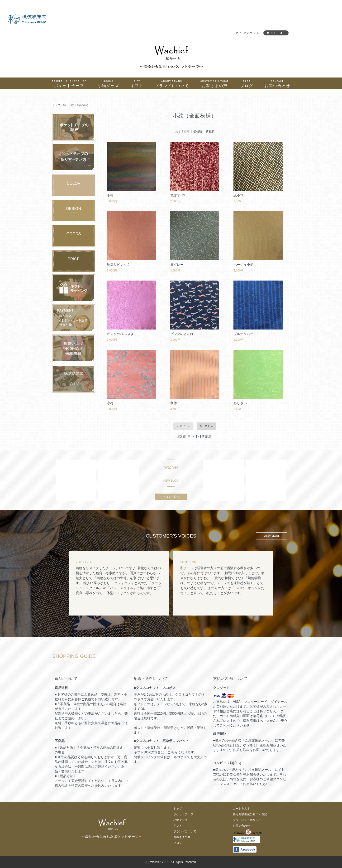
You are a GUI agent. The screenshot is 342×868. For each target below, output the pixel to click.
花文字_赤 (178, 195)
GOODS (74, 234)
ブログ (247, 84)
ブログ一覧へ (171, 497)
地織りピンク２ (119, 265)
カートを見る (241, 809)
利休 (174, 403)
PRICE (74, 259)
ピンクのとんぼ (182, 334)
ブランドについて (172, 84)
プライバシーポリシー (247, 820)
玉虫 (110, 195)
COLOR (74, 183)
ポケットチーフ (69, 84)
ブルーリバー (243, 334)
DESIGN (74, 209)
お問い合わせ (277, 84)
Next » (207, 426)
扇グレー (177, 265)
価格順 (198, 131)
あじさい (240, 403)
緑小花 (238, 195)
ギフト (137, 84)
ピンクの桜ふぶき (120, 334)
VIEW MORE (272, 536)
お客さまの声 (215, 84)
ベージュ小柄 (243, 265)
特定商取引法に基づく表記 (250, 814)
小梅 (110, 403)
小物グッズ (109, 84)
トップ (56, 105)
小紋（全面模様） (79, 105)
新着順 (210, 131)
